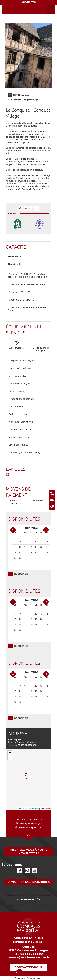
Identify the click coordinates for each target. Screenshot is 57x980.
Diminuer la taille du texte (26, 208)
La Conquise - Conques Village (24, 100)
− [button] (10, 757)
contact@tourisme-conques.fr (29, 957)
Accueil (8, 93)
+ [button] (10, 753)
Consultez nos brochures (29, 882)
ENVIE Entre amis (21, 95)
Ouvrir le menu (48, 5)
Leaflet (22, 809)
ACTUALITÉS (28, 2)
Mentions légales (35, 978)
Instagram (25, 868)
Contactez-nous (28, 967)
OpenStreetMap (34, 809)
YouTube (33, 868)
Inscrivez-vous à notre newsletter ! (29, 851)
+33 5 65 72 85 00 (31, 954)
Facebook (17, 868)
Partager (36, 208)
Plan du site (20, 978)
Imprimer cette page (31, 208)
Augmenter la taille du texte (21, 208)
